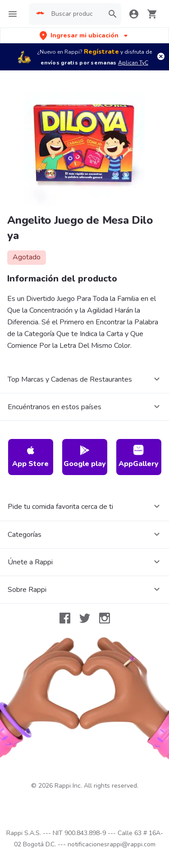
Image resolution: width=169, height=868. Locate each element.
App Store (30, 457)
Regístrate (101, 52)
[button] (84, 35)
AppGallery (139, 457)
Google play (85, 457)
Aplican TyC (133, 63)
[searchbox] (75, 14)
